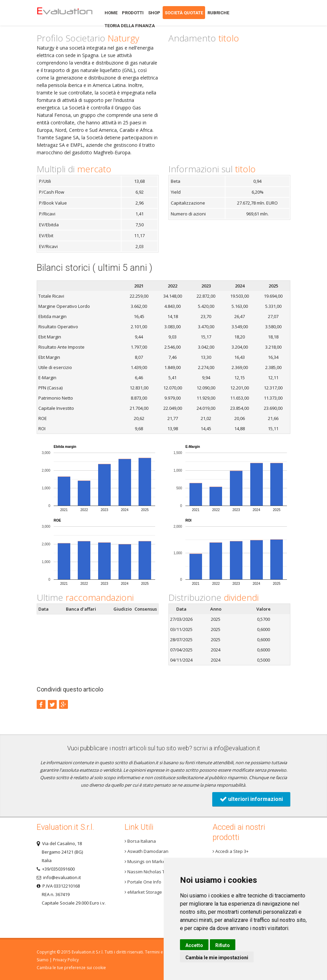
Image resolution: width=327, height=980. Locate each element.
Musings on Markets (147, 861)
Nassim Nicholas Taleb (149, 872)
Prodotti (133, 13)
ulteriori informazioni (251, 799)
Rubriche (218, 13)
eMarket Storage (143, 892)
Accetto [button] (194, 945)
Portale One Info (143, 882)
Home (65, 13)
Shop (154, 13)
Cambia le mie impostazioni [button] (217, 958)
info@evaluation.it (237, 748)
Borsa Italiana (140, 841)
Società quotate (184, 13)
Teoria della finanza (130, 26)
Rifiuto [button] (223, 945)
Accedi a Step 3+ (231, 851)
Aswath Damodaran (147, 851)
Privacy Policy (66, 960)
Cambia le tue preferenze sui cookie (71, 968)
